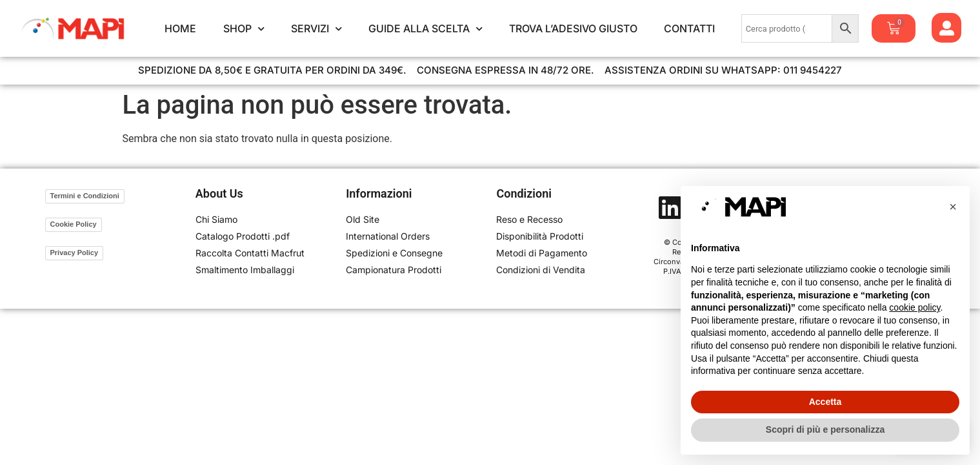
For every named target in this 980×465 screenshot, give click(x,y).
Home (180, 28)
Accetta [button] (825, 402)
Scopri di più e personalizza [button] (825, 429)
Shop (244, 28)
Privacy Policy (75, 253)
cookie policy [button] (915, 307)
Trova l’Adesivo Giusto (573, 28)
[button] (953, 207)
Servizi (316, 28)
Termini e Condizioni (85, 196)
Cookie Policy (74, 224)
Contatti (689, 28)
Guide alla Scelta (425, 28)
